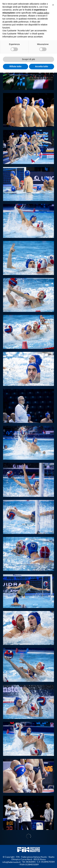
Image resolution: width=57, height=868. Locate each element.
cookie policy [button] (43, 13)
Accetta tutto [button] (41, 66)
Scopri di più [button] (28, 59)
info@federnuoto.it (11, 862)
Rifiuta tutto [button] (15, 66)
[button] (53, 5)
